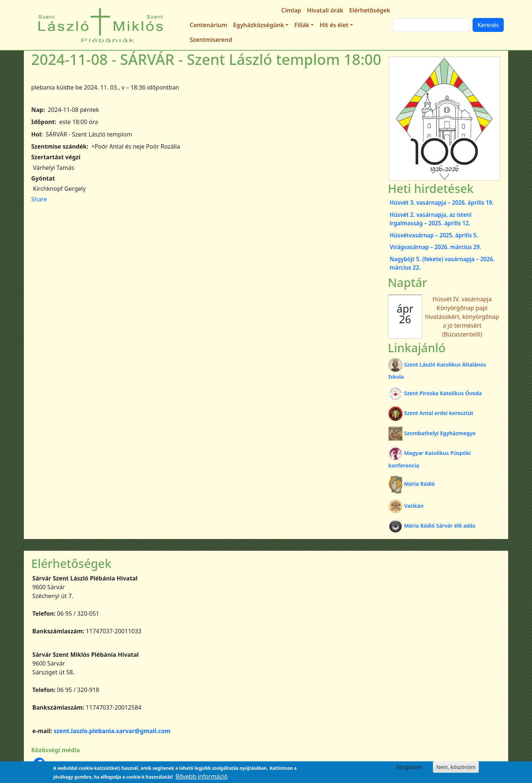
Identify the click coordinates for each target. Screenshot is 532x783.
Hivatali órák (325, 10)
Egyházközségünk (258, 25)
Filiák (302, 25)
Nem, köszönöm (456, 767)
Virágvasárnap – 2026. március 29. (436, 247)
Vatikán (406, 506)
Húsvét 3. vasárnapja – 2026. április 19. (442, 203)
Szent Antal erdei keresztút (431, 413)
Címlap (291, 10)
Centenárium (208, 25)
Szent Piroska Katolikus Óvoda (435, 393)
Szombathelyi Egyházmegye (432, 433)
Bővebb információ (201, 776)
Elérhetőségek (370, 10)
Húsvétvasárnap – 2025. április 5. (434, 235)
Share (39, 199)
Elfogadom (409, 767)
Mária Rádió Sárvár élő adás (432, 526)
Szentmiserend (211, 40)
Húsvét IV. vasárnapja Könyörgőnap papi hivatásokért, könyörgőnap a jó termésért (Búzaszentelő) (462, 317)
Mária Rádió (412, 484)
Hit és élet (334, 25)
